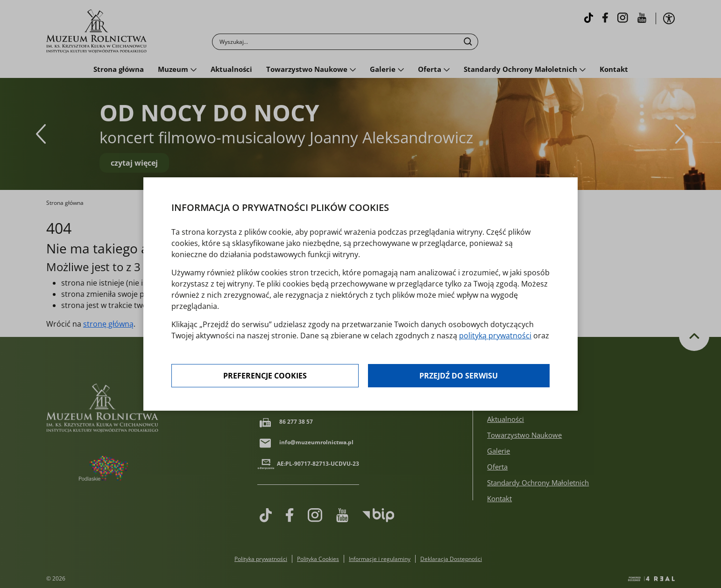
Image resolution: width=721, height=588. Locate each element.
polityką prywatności (495, 336)
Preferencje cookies (265, 376)
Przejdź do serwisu (459, 376)
